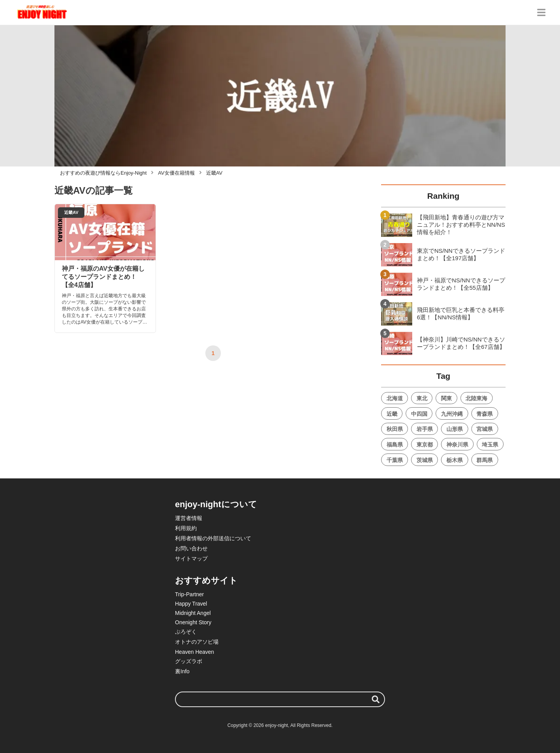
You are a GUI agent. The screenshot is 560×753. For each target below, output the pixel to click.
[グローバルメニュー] (541, 12)
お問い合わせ (191, 548)
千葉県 (395, 460)
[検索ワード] (280, 699)
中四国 (419, 414)
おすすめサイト (206, 581)
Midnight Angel (193, 613)
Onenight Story (193, 622)
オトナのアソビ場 (197, 642)
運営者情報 (189, 518)
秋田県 (395, 429)
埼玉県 (490, 445)
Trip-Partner (189, 594)
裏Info (182, 671)
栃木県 (455, 460)
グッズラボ (189, 661)
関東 (446, 398)
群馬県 (485, 460)
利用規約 (186, 528)
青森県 (485, 414)
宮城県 (485, 429)
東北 (422, 398)
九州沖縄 (452, 414)
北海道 (395, 398)
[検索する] (376, 699)
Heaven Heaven (194, 652)
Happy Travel (191, 604)
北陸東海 (476, 398)
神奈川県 (457, 445)
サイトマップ (191, 559)
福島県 (395, 445)
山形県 (455, 429)
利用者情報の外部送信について (213, 538)
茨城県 (425, 460)
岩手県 (425, 429)
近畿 (392, 414)
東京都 (425, 445)
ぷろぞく (186, 632)
